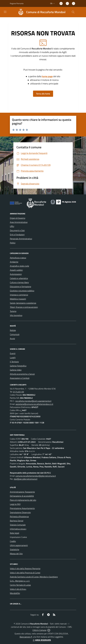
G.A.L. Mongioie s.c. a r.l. (20, 581)
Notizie (13, 330)
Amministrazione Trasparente (22, 492)
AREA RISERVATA (42, 640)
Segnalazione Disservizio (20, 512)
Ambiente (14, 262)
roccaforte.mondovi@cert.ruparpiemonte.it (33, 401)
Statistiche (15, 549)
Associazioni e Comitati (20, 378)
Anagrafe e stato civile (19, 266)
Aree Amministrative (19, 222)
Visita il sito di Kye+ (18, 589)
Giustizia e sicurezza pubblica (22, 291)
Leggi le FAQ (15, 504)
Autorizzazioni (16, 274)
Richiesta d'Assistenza (19, 517)
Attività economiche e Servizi (22, 374)
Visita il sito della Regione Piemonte (25, 568)
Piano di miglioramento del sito (23, 500)
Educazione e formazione (21, 286)
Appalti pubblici (16, 270)
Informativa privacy (18, 529)
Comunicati (15, 334)
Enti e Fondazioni (17, 235)
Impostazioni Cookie (18, 537)
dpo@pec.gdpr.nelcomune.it (26, 479)
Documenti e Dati (17, 230)
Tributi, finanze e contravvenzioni (24, 307)
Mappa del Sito (16, 554)
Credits (13, 541)
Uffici (12, 226)
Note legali (15, 533)
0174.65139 (19, 392)
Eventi (13, 353)
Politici (13, 243)
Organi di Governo (18, 218)
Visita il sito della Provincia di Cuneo (25, 573)
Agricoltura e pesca (18, 258)
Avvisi (12, 338)
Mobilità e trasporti (18, 299)
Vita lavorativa (16, 315)
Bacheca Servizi (17, 521)
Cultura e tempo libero (19, 282)
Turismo (13, 311)
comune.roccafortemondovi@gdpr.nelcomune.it (36, 476)
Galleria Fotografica (18, 366)
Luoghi (13, 358)
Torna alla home (43, 94)
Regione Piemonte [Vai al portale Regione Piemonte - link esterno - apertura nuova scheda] (17, 3)
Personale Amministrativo (21, 239)
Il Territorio (14, 362)
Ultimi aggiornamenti (19, 545)
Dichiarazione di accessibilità (22, 496)
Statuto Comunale (18, 525)
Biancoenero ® (26, 637)
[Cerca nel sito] (73, 12)
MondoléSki (15, 593)
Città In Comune (39, 630)
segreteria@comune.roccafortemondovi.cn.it (34, 404)
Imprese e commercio (19, 295)
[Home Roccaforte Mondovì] (41, 12)
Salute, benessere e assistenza (23, 303)
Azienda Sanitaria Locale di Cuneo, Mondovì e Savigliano (34, 577)
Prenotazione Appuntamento (22, 508)
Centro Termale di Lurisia (20, 585)
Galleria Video (16, 370)
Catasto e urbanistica (19, 278)
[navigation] (5, 12)
